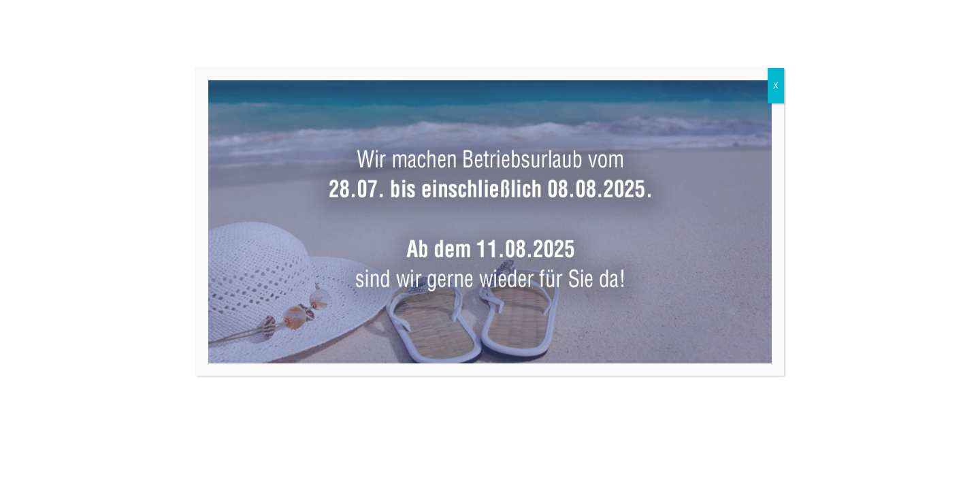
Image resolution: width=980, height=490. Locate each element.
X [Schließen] (776, 86)
